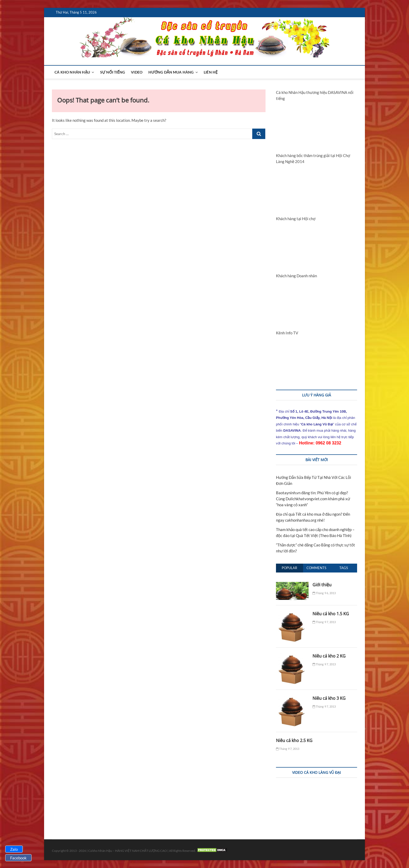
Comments (316, 568)
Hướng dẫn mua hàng (171, 72)
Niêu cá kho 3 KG (329, 698)
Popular (289, 568)
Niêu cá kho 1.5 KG (331, 614)
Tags (344, 568)
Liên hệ (211, 72)
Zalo (14, 849)
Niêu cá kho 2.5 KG (294, 740)
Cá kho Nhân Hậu (72, 72)
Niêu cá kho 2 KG (329, 656)
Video (137, 72)
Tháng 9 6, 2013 (324, 593)
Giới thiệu (322, 585)
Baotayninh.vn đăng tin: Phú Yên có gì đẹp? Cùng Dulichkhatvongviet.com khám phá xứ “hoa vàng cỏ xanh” (313, 499)
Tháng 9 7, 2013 (324, 622)
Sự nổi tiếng (113, 72)
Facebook (18, 858)
